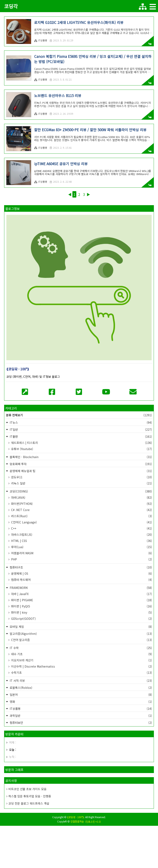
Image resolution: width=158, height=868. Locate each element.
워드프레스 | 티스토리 (81, 485)
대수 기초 (81, 696)
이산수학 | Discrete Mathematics (81, 709)
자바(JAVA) (81, 540)
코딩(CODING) (81, 533)
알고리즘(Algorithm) (81, 676)
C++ (81, 571)
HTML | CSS (81, 583)
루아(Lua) (81, 589)
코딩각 (11, 6)
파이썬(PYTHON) (81, 546)
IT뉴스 (81, 465)
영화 (81, 744)
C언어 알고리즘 (81, 682)
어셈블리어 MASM (81, 595)
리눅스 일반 (81, 525)
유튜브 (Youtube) (81, 491)
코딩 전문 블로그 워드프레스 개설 (29, 846)
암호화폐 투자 (81, 506)
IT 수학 (81, 690)
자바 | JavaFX (81, 636)
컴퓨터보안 (81, 765)
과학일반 (81, 758)
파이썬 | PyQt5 (81, 648)
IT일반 (81, 472)
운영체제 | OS (81, 616)
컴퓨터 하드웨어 (81, 622)
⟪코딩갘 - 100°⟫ (76, 859)
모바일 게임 (81, 669)
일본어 (81, 737)
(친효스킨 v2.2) (93, 864)
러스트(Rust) (81, 558)
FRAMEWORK (81, 630)
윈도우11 (81, 519)
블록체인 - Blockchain (81, 499)
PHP (81, 601)
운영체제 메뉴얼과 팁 (81, 513)
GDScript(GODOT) (81, 661)
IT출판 (81, 479)
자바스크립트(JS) (81, 577)
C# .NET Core (81, 552)
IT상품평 (41, 40)
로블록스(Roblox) (81, 730)
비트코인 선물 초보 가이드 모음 (27, 831)
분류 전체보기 (79, 457)
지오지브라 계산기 (81, 702)
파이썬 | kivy (81, 655)
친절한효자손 (77, 864)
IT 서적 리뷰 (81, 723)
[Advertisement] (79, 143)
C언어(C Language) (81, 564)
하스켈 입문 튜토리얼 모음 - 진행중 (30, 838)
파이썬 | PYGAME (81, 642)
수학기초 (81, 715)
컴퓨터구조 (81, 609)
